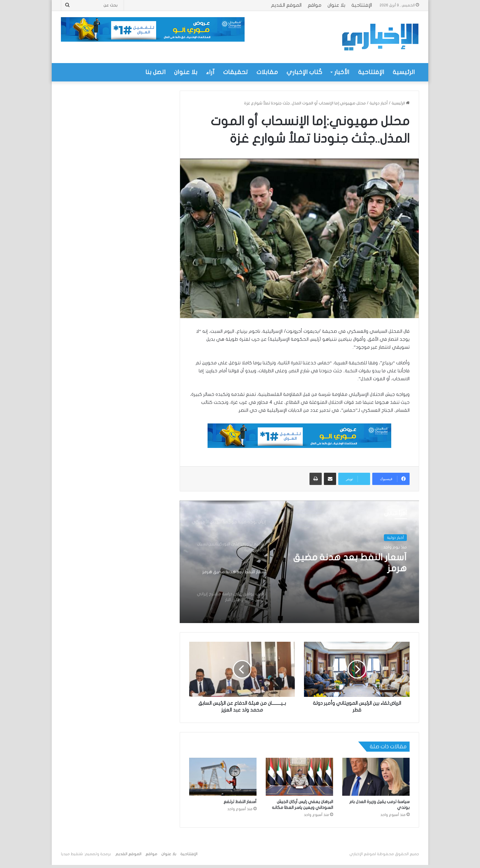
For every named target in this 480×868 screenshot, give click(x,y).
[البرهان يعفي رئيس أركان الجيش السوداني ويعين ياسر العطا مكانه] (299, 777)
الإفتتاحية (362, 5)
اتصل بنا (156, 72)
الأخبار (342, 72)
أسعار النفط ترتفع (240, 802)
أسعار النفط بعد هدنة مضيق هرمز (350, 563)
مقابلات (267, 72)
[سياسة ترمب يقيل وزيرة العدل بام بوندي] (376, 777)
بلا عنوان (336, 5)
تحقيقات (236, 72)
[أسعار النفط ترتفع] (223, 777)
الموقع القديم (286, 5)
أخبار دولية (379, 103)
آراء (210, 72)
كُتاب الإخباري (304, 72)
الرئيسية (404, 72)
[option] (299, 562)
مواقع (315, 5)
